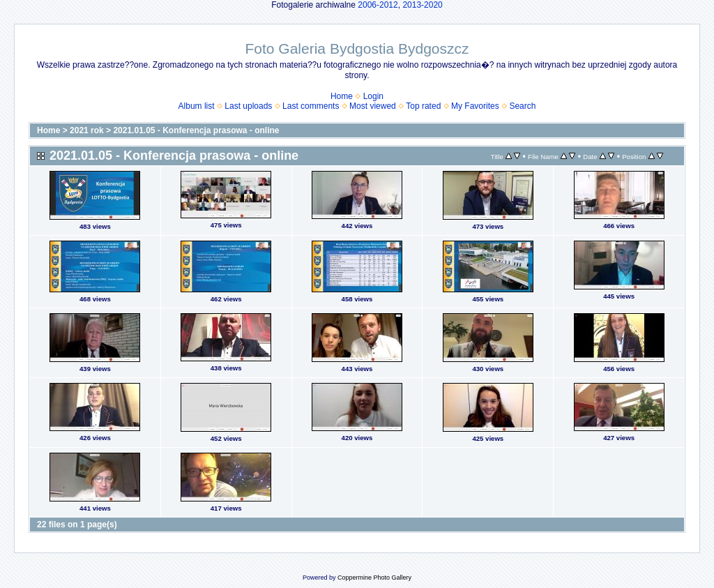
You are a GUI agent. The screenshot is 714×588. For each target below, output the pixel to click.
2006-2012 (378, 5)
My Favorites (475, 106)
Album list (197, 106)
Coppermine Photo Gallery (374, 578)
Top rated (423, 106)
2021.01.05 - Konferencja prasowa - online (196, 130)
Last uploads (248, 106)
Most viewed (373, 106)
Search (522, 106)
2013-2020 (422, 5)
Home (342, 96)
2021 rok (87, 130)
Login (373, 96)
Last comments (311, 106)
